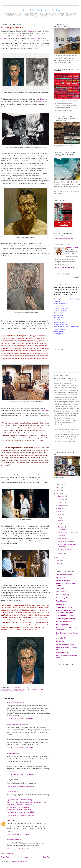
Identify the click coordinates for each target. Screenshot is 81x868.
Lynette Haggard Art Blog (65, 619)
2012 (58, 490)
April (60, 521)
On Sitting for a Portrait (65, 550)
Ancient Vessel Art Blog (65, 574)
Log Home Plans (29, 812)
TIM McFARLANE (62, 652)
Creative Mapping (63, 595)
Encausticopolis (62, 598)
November (62, 499)
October (61, 502)
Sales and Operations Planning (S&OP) (33, 802)
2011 (58, 493)
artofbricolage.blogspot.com (63, 238)
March (60, 524)
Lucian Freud (13, 689)
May (60, 518)
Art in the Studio (41, 10)
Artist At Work (62, 530)
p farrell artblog (62, 638)
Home (26, 857)
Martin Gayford (37, 38)
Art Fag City (61, 577)
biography (32, 31)
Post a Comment (7, 854)
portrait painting (16, 691)
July (59, 512)
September (62, 505)
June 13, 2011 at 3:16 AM (18, 834)
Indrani (9, 821)
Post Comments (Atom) (19, 861)
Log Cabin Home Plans (15, 812)
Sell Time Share (12, 807)
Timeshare (28, 805)
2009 (58, 561)
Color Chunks (61, 592)
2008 (58, 564)
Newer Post (5, 857)
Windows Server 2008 (23, 810)
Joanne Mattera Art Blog (65, 607)
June (60, 515)
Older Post (46, 857)
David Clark (39, 99)
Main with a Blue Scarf (28, 689)
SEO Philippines (24, 807)
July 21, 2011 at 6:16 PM (18, 849)
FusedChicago (61, 601)
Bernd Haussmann (63, 580)
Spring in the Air (63, 538)
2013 (58, 487)
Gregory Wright (62, 604)
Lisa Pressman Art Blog (65, 615)
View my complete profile (64, 268)
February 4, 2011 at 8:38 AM (20, 719)
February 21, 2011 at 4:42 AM (20, 815)
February (61, 527)
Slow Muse (60, 641)
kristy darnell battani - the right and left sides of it (66, 611)
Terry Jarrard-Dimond (14, 702)
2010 (58, 558)
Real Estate (11, 810)
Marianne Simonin (13, 840)
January (61, 554)
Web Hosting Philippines (15, 805)
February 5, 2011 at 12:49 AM (20, 774)
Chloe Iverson (11, 791)
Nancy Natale (11, 753)
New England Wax (63, 625)
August (61, 508)
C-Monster (60, 588)
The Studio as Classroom (66, 541)
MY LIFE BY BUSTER (64, 622)
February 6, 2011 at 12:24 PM (20, 786)
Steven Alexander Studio (65, 644)
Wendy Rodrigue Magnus (15, 724)
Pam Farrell (45, 411)
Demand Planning (26, 800)
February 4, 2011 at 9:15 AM (20, 748)
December (62, 496)
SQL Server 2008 (13, 800)
